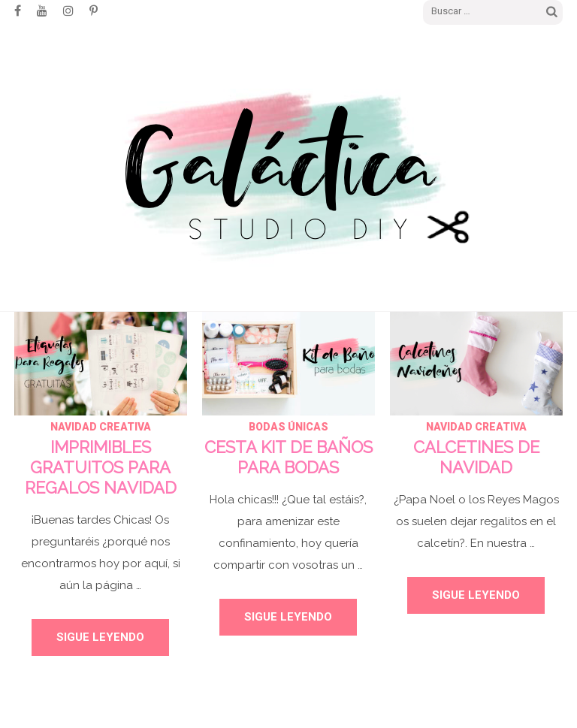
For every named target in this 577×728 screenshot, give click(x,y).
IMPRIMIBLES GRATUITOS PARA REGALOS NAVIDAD (101, 467)
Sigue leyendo (100, 637)
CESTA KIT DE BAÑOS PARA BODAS (288, 457)
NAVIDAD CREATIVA (101, 427)
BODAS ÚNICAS (288, 427)
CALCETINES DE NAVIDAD (476, 457)
